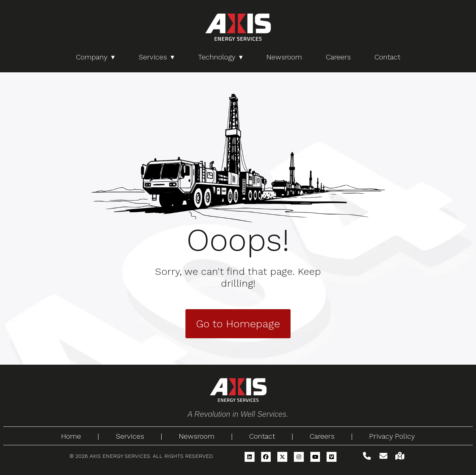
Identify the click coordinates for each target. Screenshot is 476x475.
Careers (338, 57)
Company (92, 57)
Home (71, 436)
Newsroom (284, 57)
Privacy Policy (392, 436)
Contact (387, 57)
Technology (217, 57)
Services (153, 57)
